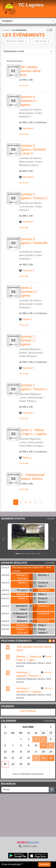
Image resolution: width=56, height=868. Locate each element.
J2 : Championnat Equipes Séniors (32, 477)
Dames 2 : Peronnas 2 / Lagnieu (28, 292)
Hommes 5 (44, 621)
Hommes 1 (44, 590)
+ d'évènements (42, 641)
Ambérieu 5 (25, 117)
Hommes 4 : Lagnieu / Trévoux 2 (33, 196)
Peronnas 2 (25, 307)
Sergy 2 (42, 625)
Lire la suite (24, 85)
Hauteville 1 (25, 259)
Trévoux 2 (24, 210)
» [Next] (40, 502)
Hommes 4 (44, 613)
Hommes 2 (22, 594)
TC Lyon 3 (22, 590)
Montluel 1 (32, 356)
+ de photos (50, 519)
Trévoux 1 (32, 401)
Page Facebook (28, 711)
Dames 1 (23, 583)
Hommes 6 (22, 625)
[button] (3, 539)
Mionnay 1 (44, 575)
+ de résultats (50, 563)
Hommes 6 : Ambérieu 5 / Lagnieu (28, 101)
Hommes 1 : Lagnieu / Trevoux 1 (33, 387)
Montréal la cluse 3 (29, 165)
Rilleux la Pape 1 (35, 446)
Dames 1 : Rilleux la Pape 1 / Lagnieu (33, 432)
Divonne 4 (22, 621)
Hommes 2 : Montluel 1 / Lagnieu (28, 340)
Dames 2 (23, 598)
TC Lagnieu (31, 5)
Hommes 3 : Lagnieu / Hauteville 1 (33, 243)
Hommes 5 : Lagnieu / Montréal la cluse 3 (32, 149)
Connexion (44, 864)
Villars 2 (42, 594)
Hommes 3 (44, 606)
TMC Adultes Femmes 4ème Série (30, 71)
